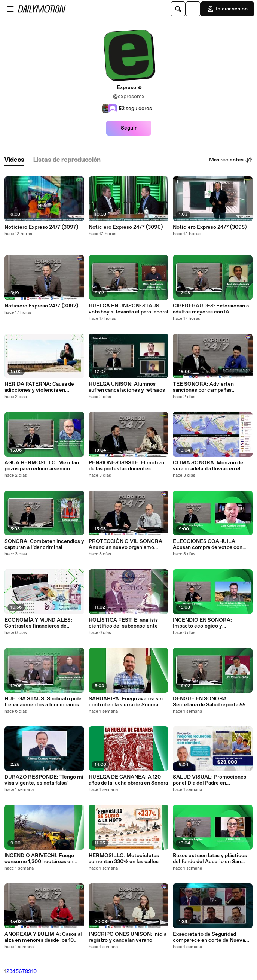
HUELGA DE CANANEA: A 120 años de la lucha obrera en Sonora (128, 780)
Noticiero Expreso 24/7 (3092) (41, 306)
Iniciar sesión (227, 9)
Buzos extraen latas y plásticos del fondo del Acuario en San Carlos (210, 859)
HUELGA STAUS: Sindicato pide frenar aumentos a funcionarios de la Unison (43, 702)
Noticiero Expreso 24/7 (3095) (210, 227)
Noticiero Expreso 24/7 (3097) (41, 227)
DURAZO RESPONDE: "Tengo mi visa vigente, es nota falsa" (44, 780)
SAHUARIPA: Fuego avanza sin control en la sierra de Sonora (126, 702)
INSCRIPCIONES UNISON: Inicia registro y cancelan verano (128, 937)
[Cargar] (193, 9)
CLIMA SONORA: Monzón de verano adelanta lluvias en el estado (208, 466)
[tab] (14, 160)
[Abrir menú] (10, 9)
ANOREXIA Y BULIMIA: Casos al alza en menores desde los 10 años (43, 937)
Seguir (129, 128)
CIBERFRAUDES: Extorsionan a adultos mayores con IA (211, 309)
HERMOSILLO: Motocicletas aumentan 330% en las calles (124, 859)
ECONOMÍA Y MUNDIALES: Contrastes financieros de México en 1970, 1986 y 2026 (39, 623)
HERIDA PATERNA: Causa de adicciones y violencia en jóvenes (39, 387)
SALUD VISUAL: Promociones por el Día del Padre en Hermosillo (209, 780)
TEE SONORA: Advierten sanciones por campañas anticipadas (203, 387)
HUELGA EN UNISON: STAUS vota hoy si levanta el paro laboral (128, 309)
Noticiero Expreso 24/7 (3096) (126, 227)
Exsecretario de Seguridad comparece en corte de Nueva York (209, 937)
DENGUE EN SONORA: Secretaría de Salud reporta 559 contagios (211, 702)
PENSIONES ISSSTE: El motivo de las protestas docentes (126, 466)
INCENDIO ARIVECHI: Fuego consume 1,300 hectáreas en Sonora (39, 859)
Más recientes (231, 160)
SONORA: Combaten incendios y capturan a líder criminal (44, 544)
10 (34, 971)
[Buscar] (178, 9)
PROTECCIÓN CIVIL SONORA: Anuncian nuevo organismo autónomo (126, 544)
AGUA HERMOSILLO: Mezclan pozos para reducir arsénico (42, 466)
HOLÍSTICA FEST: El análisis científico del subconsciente (123, 623)
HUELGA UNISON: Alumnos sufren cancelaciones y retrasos (127, 387)
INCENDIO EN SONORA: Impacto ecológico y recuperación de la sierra (202, 623)
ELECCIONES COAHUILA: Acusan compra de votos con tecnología (208, 544)
